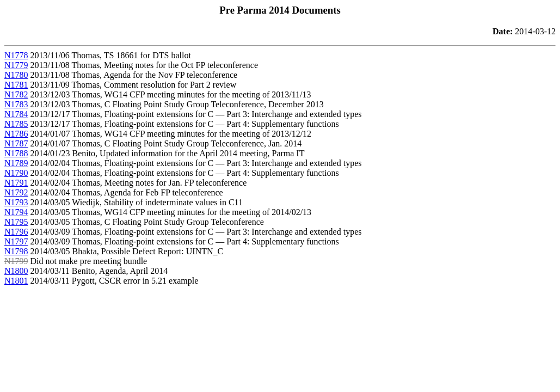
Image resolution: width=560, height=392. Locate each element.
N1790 (16, 173)
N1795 (16, 222)
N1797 (16, 241)
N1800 (16, 271)
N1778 (16, 55)
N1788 (16, 153)
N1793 (16, 202)
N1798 (16, 251)
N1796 (16, 232)
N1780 (16, 75)
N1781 (16, 85)
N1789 (16, 163)
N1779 (16, 65)
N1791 (16, 183)
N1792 (16, 192)
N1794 (16, 212)
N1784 (16, 114)
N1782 (16, 94)
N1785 (16, 124)
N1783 (16, 104)
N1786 (16, 134)
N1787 (16, 143)
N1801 (16, 281)
